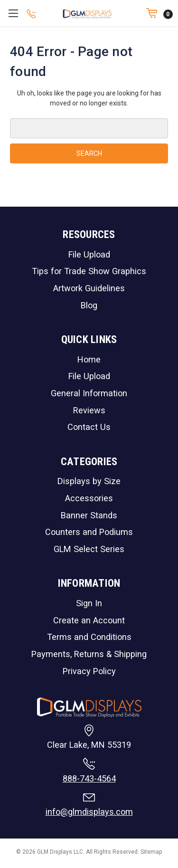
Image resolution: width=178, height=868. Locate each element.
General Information (89, 393)
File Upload (89, 254)
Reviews (89, 410)
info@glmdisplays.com (89, 812)
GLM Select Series (89, 549)
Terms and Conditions (89, 637)
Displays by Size (89, 481)
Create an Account (89, 620)
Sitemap (151, 852)
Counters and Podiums (89, 532)
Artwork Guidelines (89, 288)
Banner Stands (89, 515)
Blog (89, 305)
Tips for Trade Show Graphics (89, 271)
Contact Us (89, 427)
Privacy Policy (89, 671)
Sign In (89, 603)
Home (89, 359)
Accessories (89, 498)
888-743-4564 (89, 778)
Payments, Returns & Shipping (89, 654)
